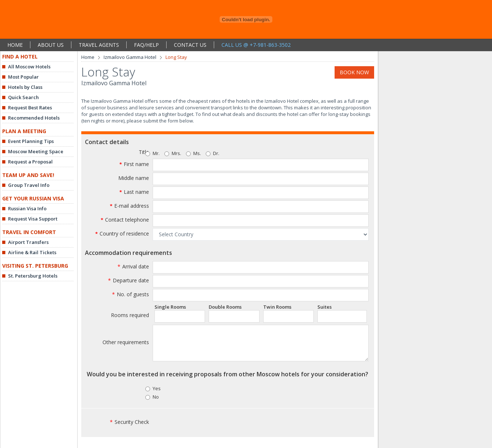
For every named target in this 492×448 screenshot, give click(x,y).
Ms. (193, 153)
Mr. (156, 153)
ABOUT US (51, 45)
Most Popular (23, 77)
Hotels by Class (25, 87)
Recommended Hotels (34, 118)
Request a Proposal (30, 162)
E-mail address (132, 206)
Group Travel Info (29, 185)
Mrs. (173, 153)
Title (144, 152)
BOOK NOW (354, 72)
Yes (157, 388)
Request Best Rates (30, 108)
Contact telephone (127, 220)
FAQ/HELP (146, 45)
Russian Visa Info (27, 208)
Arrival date (133, 266)
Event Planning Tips (31, 141)
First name (136, 164)
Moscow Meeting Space (36, 151)
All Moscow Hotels (29, 67)
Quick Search (23, 97)
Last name (136, 192)
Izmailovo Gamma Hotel (130, 57)
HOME (15, 45)
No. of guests (131, 294)
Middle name (134, 178)
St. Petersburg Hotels (33, 276)
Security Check (129, 422)
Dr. (213, 153)
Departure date (128, 280)
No (156, 397)
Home (88, 57)
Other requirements (126, 342)
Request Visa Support (33, 219)
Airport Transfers (28, 242)
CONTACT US (190, 45)
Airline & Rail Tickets (32, 252)
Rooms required (130, 315)
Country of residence (124, 234)
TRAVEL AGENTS (99, 45)
